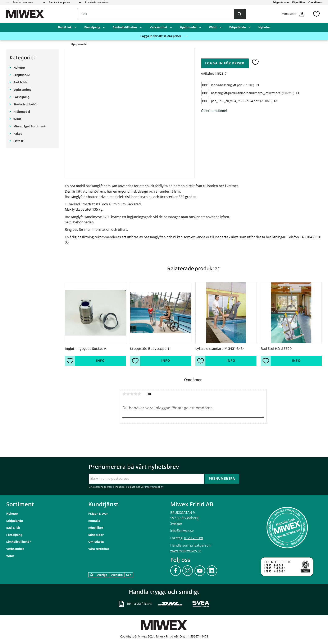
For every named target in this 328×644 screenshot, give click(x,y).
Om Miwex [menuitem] (315, 2)
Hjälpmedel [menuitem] (188, 27)
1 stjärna (124, 394)
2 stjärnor (128, 394)
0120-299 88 (193, 538)
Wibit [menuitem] (213, 27)
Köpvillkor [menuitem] (299, 2)
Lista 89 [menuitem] (19, 141)
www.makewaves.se (186, 551)
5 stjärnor (139, 394)
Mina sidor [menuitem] (96, 535)
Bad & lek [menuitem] (65, 27)
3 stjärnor (132, 394)
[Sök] (240, 14)
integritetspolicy (154, 487)
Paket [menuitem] (18, 134)
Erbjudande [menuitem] (238, 27)
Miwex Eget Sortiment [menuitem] (29, 126)
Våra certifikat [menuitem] (99, 549)
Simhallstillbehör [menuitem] (125, 27)
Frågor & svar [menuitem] (281, 2)
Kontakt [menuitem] (94, 521)
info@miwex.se (182, 531)
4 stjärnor (136, 394)
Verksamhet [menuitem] (159, 27)
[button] (316, 14)
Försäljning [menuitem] (92, 27)
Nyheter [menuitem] (264, 27)
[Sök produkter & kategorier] (162, 14)
